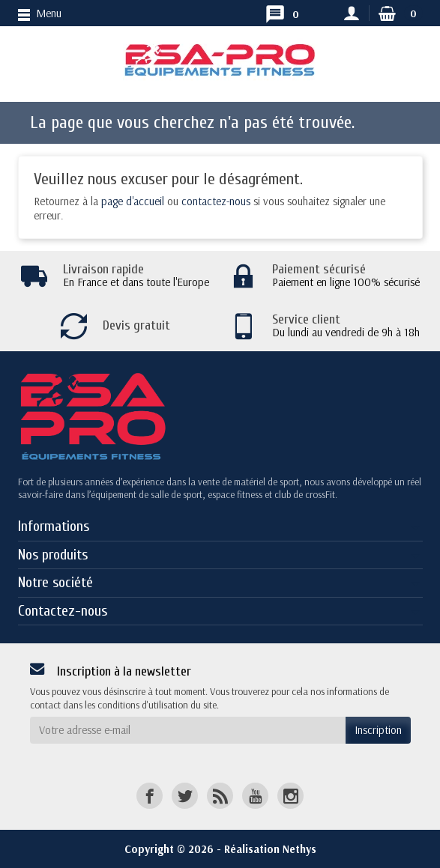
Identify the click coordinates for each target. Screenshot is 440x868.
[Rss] (220, 796)
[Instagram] (290, 796)
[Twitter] (185, 796)
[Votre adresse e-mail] (188, 730)
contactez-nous (216, 201)
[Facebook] (150, 796)
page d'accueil (133, 201)
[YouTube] (255, 796)
